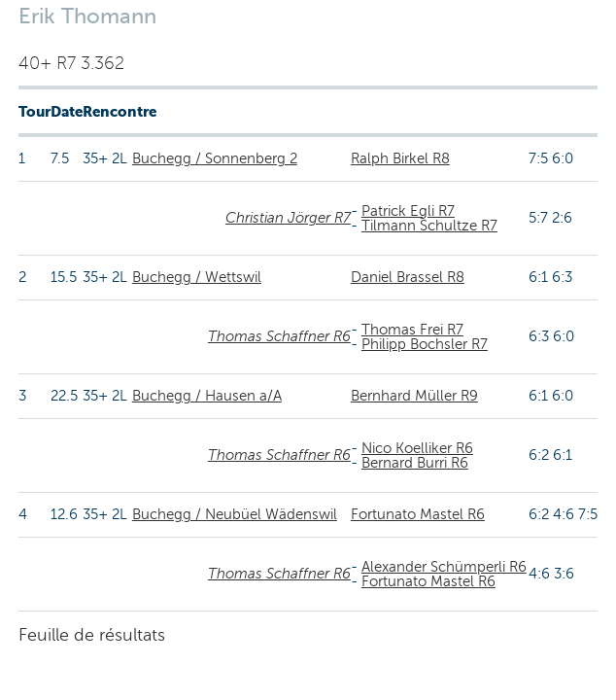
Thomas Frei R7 (412, 330)
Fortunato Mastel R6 (418, 514)
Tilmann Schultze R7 (429, 226)
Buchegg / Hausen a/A (207, 396)
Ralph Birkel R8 (400, 158)
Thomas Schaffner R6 (279, 336)
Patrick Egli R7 (408, 211)
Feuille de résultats (92, 635)
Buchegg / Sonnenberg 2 (215, 158)
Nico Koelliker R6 (417, 448)
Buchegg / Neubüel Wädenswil (235, 514)
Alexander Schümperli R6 (444, 567)
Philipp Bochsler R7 (425, 344)
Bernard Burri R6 (415, 463)
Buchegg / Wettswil (197, 277)
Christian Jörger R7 (288, 218)
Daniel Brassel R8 (408, 277)
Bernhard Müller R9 (414, 396)
